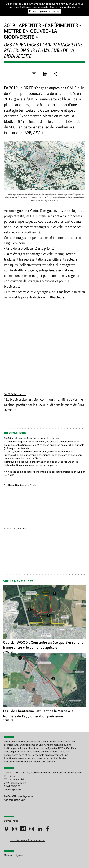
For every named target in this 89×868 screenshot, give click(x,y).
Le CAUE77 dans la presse (18, 796)
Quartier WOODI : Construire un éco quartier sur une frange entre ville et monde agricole (43, 645)
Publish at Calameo (15, 529)
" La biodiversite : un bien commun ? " (31, 399)
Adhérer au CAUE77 (15, 800)
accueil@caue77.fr (14, 790)
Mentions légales (14, 855)
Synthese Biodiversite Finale (20, 485)
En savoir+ (49, 762)
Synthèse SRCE (15, 394)
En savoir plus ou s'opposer (44, 11)
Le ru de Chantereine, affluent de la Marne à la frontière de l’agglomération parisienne (38, 714)
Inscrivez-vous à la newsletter (28, 840)
